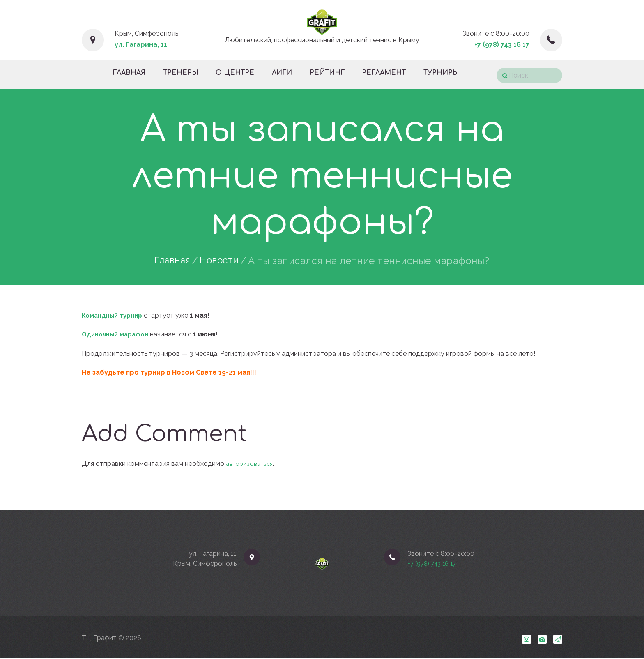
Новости (221, 261)
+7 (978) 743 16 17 (502, 45)
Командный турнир (115, 315)
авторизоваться (251, 464)
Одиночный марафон (118, 334)
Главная (171, 261)
